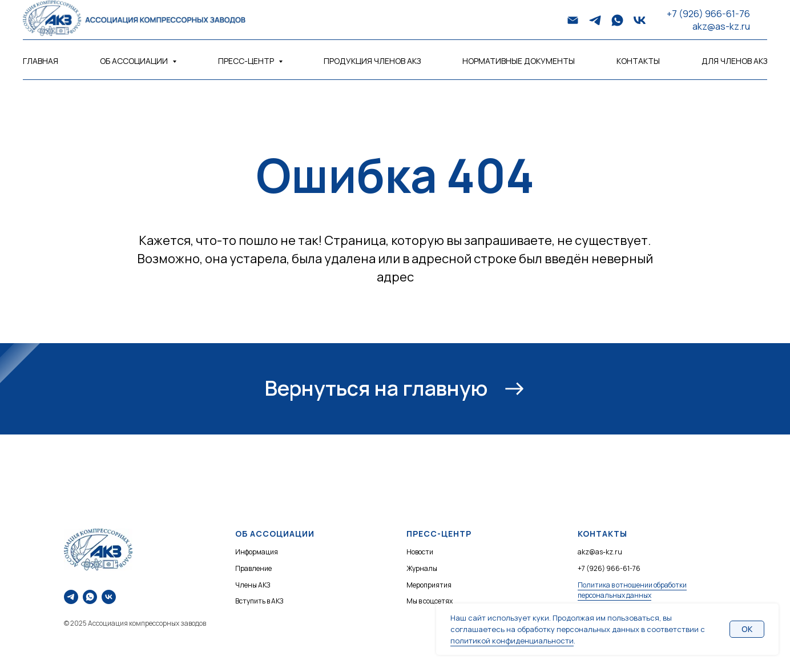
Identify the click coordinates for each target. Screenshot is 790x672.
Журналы (422, 568)
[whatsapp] (617, 20)
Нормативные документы (519, 61)
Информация (257, 552)
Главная (41, 61)
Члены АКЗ (253, 585)
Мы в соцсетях (430, 601)
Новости (420, 552)
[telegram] (595, 20)
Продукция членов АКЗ (372, 61)
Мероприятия (429, 585)
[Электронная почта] (573, 20)
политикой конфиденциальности (512, 641)
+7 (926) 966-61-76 (708, 14)
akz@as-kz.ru (721, 26)
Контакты (638, 61)
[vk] (640, 20)
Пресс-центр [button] (247, 61)
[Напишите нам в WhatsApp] (90, 597)
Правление (253, 568)
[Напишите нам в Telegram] (71, 597)
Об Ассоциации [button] (135, 61)
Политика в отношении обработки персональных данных (632, 590)
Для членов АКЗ (734, 61)
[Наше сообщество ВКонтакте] (109, 597)
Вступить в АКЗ (259, 601)
